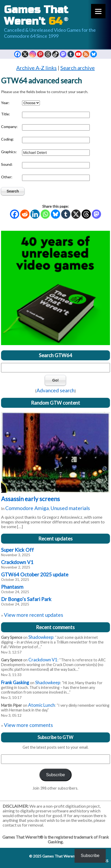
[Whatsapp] (45, 214)
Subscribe (55, 775)
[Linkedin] (35, 214)
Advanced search (55, 390)
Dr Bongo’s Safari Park (26, 599)
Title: (6, 114)
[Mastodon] (96, 214)
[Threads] (86, 214)
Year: (5, 103)
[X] (76, 214)
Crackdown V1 (17, 562)
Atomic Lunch (41, 705)
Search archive (78, 68)
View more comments (28, 725)
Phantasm (12, 587)
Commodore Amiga (27, 508)
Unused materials (70, 508)
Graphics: (9, 152)
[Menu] (98, 11)
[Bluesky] (55, 214)
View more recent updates (34, 615)
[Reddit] (25, 214)
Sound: (7, 164)
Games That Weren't (36, 15)
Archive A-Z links (36, 68)
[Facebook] (15, 214)
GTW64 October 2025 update (35, 574)
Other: (7, 177)
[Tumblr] (66, 214)
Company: (9, 127)
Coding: (7, 139)
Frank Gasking (15, 682)
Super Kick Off (17, 550)
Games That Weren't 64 (62, 856)
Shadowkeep (41, 637)
